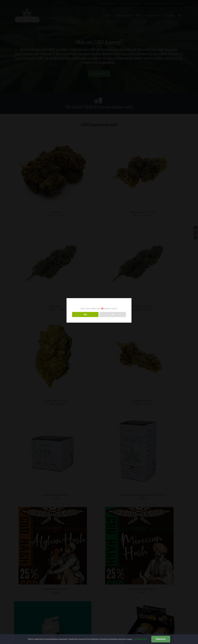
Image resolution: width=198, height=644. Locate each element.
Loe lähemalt (140, 639)
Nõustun (161, 639)
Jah (85, 314)
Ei (113, 314)
